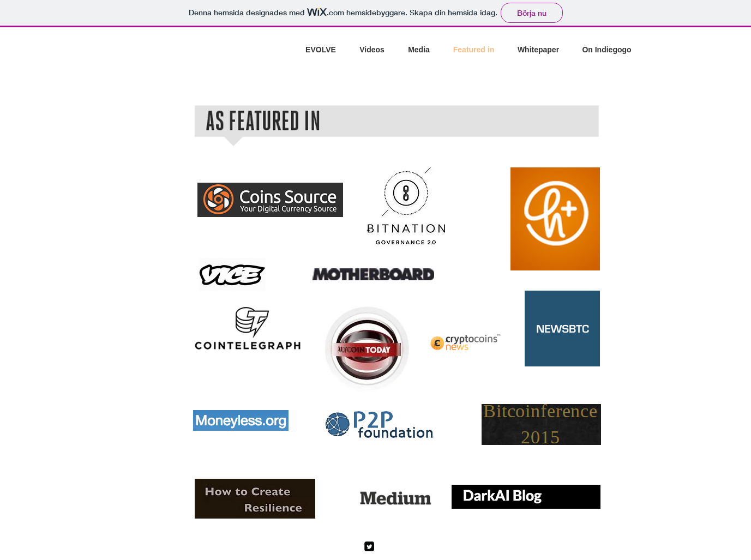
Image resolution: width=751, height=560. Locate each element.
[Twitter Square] (369, 546)
